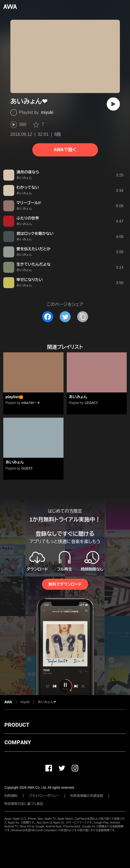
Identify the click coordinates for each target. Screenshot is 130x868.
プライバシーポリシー (44, 796)
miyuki (47, 112)
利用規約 (11, 796)
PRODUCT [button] (17, 725)
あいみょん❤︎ (47, 702)
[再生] (113, 104)
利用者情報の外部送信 (87, 796)
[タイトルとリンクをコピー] (83, 317)
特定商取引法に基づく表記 (24, 804)
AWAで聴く (65, 150)
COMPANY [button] (18, 742)
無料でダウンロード (65, 584)
